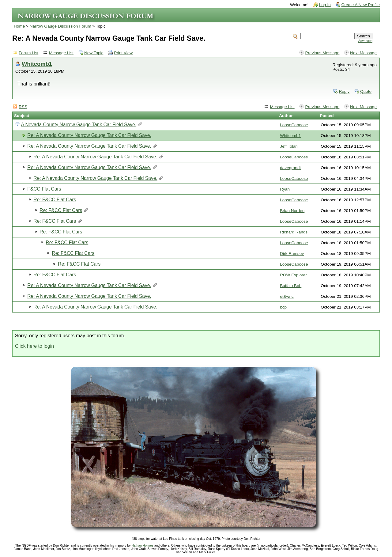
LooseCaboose (294, 125)
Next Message (363, 53)
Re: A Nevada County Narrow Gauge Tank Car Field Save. (89, 135)
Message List (61, 53)
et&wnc (287, 296)
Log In (325, 5)
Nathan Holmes (142, 546)
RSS (23, 107)
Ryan (285, 189)
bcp (283, 307)
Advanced (365, 41)
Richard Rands (294, 232)
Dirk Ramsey (292, 254)
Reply (344, 91)
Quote (366, 91)
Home (19, 26)
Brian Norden (292, 211)
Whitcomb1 (37, 64)
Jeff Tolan (289, 146)
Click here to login (34, 346)
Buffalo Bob (291, 286)
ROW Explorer (293, 275)
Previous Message (322, 53)
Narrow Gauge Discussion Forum (60, 26)
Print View (123, 53)
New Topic (94, 53)
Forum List (28, 53)
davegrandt (290, 168)
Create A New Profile (361, 5)
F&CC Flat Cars (44, 189)
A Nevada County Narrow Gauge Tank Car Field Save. (79, 125)
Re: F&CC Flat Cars (55, 200)
